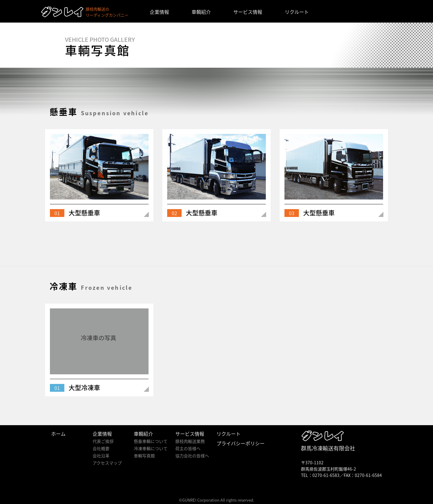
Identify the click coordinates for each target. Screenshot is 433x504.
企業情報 (159, 12)
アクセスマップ (107, 463)
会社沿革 (101, 456)
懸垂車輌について (151, 441)
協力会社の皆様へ (192, 456)
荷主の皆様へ (188, 448)
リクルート (297, 12)
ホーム (58, 434)
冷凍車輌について (151, 448)
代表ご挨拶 (103, 441)
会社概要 (101, 448)
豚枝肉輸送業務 (190, 441)
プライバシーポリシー (241, 443)
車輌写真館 (144, 456)
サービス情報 (248, 12)
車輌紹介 (201, 12)
